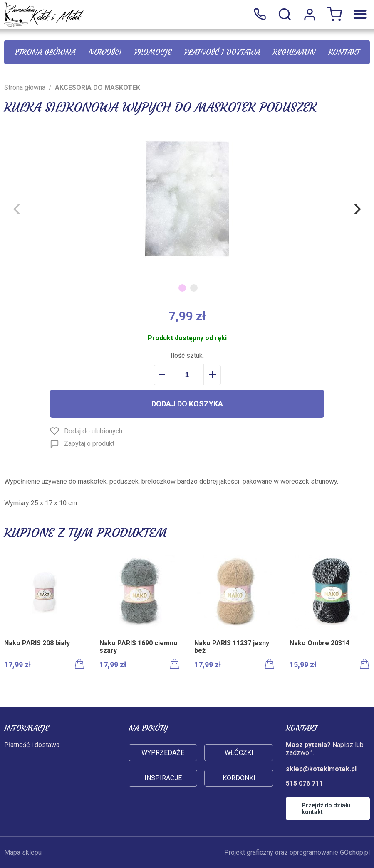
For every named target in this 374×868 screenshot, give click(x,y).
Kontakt (344, 52)
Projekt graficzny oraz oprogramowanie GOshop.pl (297, 852)
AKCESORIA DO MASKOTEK (98, 87)
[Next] (357, 209)
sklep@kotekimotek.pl (321, 769)
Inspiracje (163, 778)
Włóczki (239, 753)
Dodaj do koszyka (187, 404)
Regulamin (294, 52)
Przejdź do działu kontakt (326, 809)
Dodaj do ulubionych (93, 431)
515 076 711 (260, 15)
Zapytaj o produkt (89, 444)
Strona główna (45, 52)
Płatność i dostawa (222, 52)
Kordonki (239, 778)
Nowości (105, 52)
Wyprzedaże (163, 753)
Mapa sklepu (23, 852)
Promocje (153, 52)
